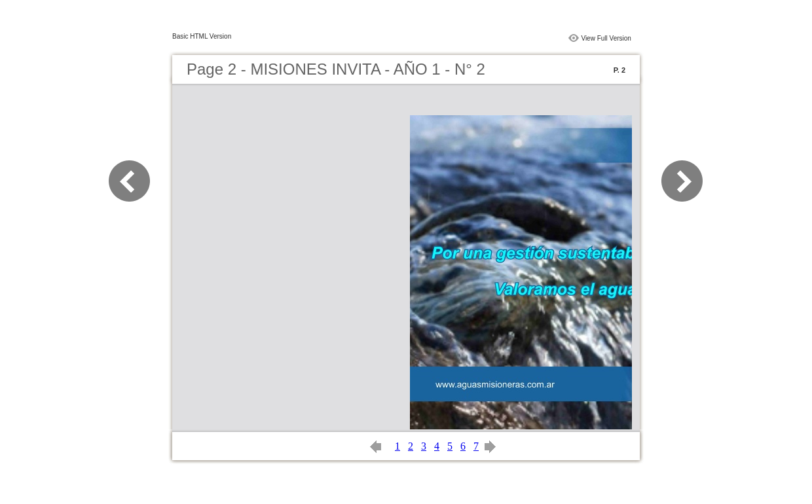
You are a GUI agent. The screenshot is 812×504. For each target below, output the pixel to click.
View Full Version (606, 38)
